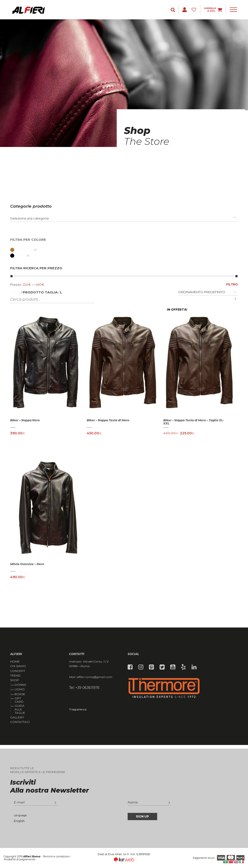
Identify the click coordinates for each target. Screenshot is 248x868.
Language (20, 815)
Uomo (20, 689)
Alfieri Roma (32, 856)
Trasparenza (78, 709)
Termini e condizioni (56, 856)
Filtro (232, 284)
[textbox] (29, 218)
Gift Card (19, 700)
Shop (15, 680)
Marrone (22, 249)
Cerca (232, 299)
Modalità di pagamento (19, 859)
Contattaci (20, 722)
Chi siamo (18, 666)
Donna (20, 685)
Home (15, 292)
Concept (18, 671)
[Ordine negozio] (208, 292)
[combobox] (124, 218)
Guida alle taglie (20, 709)
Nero (18, 255)
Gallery (17, 717)
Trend (15, 676)
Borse (20, 694)
